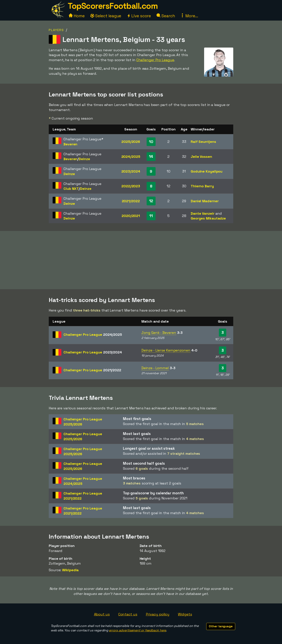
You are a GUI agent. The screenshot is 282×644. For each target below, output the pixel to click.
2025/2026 (131, 142)
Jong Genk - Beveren (159, 333)
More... (189, 16)
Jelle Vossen (201, 157)
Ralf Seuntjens (203, 142)
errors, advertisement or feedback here (138, 630)
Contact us (128, 614)
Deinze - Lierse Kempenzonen (166, 350)
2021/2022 (131, 201)
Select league (106, 16)
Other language (221, 626)
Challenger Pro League (155, 60)
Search (166, 16)
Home (77, 16)
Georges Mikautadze (208, 218)
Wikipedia (70, 570)
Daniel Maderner (205, 201)
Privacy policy (158, 614)
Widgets (185, 614)
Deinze (84, 159)
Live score (139, 16)
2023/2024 (131, 171)
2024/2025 (131, 157)
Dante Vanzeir (203, 213)
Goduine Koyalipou (207, 171)
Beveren (70, 144)
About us (102, 614)
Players (56, 30)
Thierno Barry (202, 186)
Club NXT (71, 189)
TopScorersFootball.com (113, 6)
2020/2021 (131, 216)
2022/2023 (131, 186)
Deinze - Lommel (155, 368)
